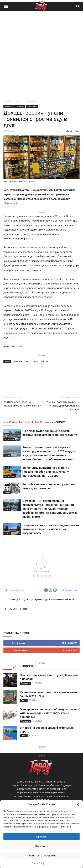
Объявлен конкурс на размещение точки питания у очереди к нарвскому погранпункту (51, 529)
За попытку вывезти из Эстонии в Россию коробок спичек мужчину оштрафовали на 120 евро (46, 472)
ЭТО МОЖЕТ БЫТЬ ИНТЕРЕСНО (23, 422)
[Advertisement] (41, 54)
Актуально (9, 439)
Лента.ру (10, 203)
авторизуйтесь (70, 590)
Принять (41, 837)
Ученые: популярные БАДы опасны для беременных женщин (63, 406)
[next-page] (11, 542)
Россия (45, 361)
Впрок (7, 493)
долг (28, 361)
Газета (7, 456)
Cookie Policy (38, 863)
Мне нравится (70, 643)
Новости (18, 101)
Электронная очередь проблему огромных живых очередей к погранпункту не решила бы (49, 713)
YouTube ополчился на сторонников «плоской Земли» (22, 404)
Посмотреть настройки (41, 856)
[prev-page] (6, 542)
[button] (78, 805)
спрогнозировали (14, 333)
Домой (7, 101)
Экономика (32, 107)
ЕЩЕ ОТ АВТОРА (55, 422)
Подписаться (70, 650)
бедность (18, 361)
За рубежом (31, 101)
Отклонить (41, 846)
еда (36, 361)
